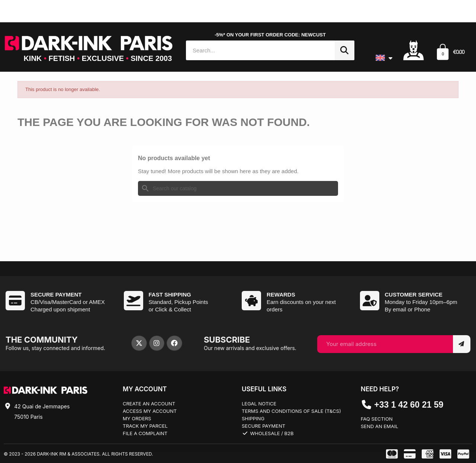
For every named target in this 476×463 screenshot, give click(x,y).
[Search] (238, 188)
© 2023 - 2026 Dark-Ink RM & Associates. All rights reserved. (78, 454)
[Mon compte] (414, 50)
